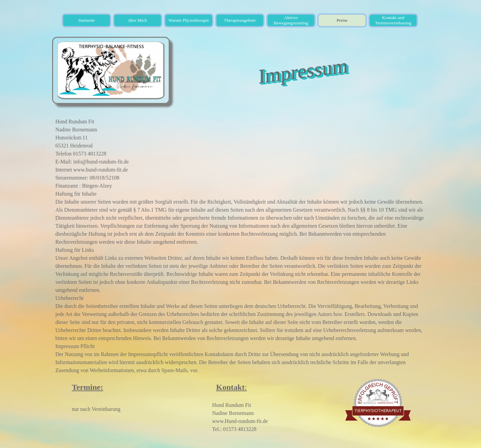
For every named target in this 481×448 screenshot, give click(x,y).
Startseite (87, 20)
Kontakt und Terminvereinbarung (393, 20)
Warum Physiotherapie (189, 20)
